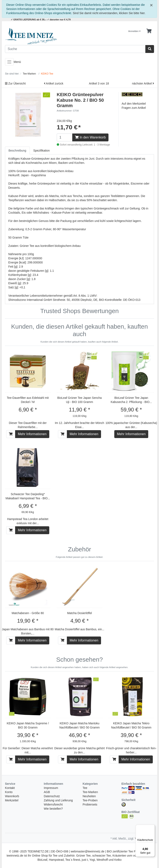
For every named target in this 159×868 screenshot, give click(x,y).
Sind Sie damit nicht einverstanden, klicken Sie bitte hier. (109, 13)
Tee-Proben (90, 800)
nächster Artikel (143, 83)
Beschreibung (17, 151)
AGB (47, 792)
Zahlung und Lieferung (58, 800)
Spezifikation (42, 151)
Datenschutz (52, 796)
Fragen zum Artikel (134, 108)
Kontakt (10, 788)
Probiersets (90, 804)
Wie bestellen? (53, 809)
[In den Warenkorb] (11, 434)
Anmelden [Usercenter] (135, 31)
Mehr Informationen (32, 434)
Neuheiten (89, 796)
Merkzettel (12, 800)
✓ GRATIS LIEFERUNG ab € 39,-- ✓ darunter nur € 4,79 (41, 20)
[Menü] (152, 827)
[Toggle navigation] (9, 62)
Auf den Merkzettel (134, 104)
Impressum (51, 788)
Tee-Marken (90, 792)
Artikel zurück (54, 83)
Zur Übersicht (15, 83)
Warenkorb (12, 796)
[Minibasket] (149, 31)
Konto (9, 792)
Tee (85, 788)
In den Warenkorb (90, 137)
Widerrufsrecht (53, 804)
